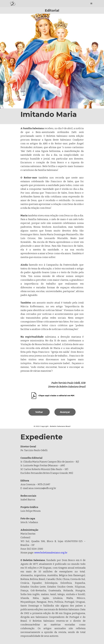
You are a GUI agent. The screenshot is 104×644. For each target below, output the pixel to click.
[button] (91, 4)
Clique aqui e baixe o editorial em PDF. (57, 396)
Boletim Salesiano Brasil (60, 426)
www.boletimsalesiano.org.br (51, 553)
